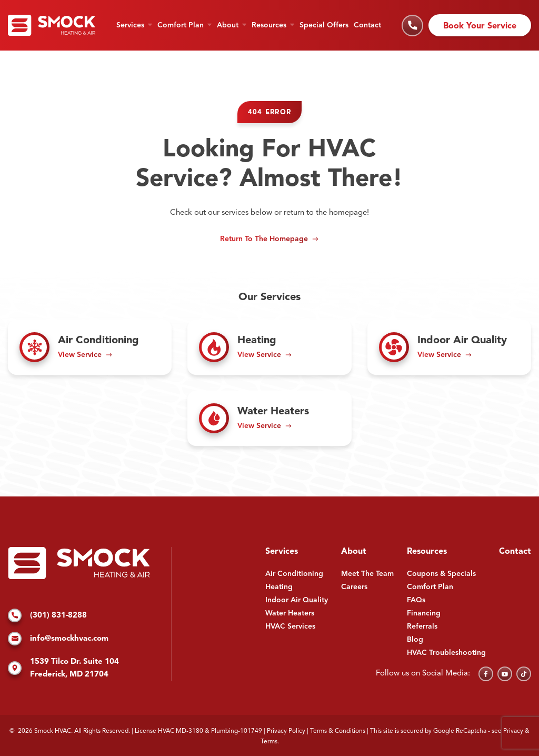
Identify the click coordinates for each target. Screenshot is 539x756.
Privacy (513, 731)
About (228, 25)
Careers (354, 587)
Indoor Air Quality (297, 600)
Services (130, 25)
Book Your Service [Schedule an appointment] (480, 26)
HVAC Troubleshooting (446, 653)
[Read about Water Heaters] (269, 418)
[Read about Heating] (269, 347)
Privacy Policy (286, 731)
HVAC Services (290, 626)
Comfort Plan (181, 25)
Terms (269, 742)
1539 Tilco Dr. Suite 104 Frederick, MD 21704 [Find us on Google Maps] (63, 668)
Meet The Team (367, 574)
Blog (415, 640)
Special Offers (324, 25)
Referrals (422, 626)
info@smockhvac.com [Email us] (58, 639)
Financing (424, 613)
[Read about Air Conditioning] (90, 347)
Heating (279, 587)
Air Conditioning (294, 574)
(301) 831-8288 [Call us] (47, 616)
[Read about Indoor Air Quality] (449, 347)
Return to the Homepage (264, 239)
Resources (269, 25)
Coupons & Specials (441, 574)
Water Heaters (290, 613)
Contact (367, 25)
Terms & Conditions (338, 731)
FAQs (416, 600)
